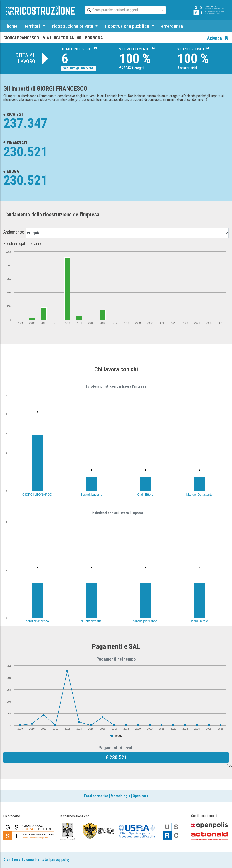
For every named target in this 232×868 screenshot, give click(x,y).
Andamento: (14, 232)
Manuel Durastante (200, 495)
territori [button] (33, 26)
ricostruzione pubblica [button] (128, 26)
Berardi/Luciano (91, 495)
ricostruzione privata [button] (73, 26)
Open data (140, 796)
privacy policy (60, 860)
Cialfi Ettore (145, 495)
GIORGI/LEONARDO (37, 495)
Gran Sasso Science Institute (26, 860)
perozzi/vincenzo (37, 621)
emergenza (172, 26)
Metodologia (120, 796)
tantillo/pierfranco (145, 621)
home (12, 26)
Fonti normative (96, 796)
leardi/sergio (200, 621)
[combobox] (121, 10)
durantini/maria (91, 621)
